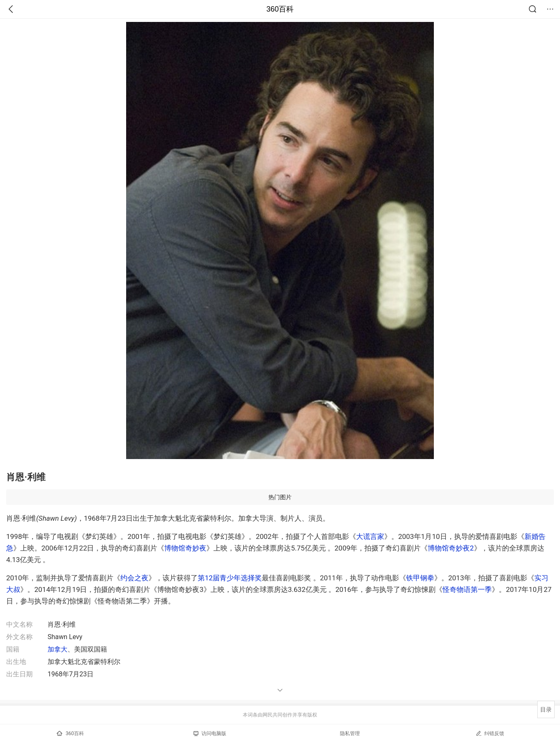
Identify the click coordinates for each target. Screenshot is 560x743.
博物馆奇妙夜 (185, 548)
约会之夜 (134, 578)
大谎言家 (370, 536)
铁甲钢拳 (420, 578)
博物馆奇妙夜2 (451, 548)
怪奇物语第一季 (467, 589)
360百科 (280, 9)
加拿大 (57, 649)
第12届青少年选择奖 (230, 578)
